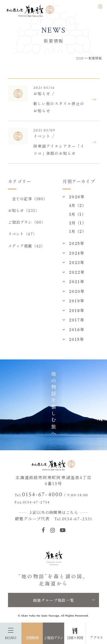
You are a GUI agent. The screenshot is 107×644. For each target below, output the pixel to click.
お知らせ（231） (24, 210)
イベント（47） (23, 234)
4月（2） (77, 205)
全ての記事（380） (30, 199)
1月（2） (77, 231)
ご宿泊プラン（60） (27, 222)
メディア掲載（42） (27, 246)
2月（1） (77, 223)
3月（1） (77, 214)
